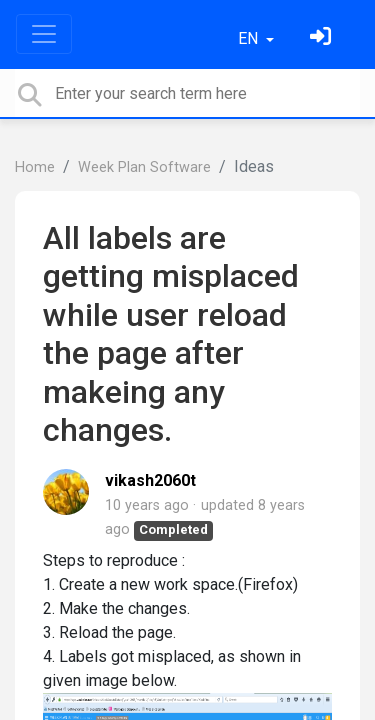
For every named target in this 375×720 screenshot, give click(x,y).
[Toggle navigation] (44, 34)
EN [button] (250, 38)
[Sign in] (323, 38)
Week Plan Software (144, 167)
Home (35, 167)
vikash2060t (150, 480)
